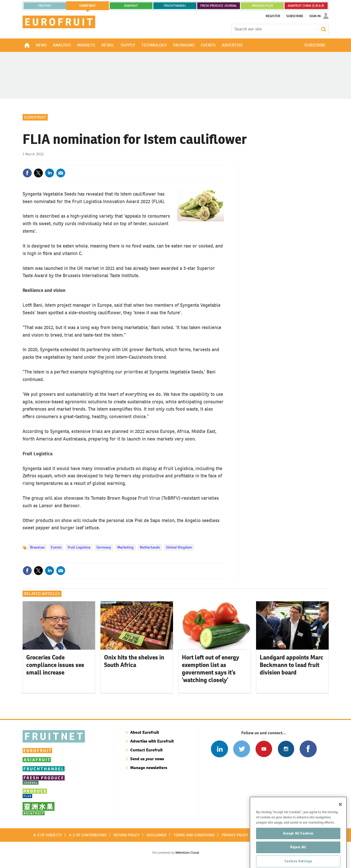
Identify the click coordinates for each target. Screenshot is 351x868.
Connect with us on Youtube (264, 749)
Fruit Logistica (79, 547)
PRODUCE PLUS (262, 6)
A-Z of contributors (88, 835)
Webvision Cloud (187, 853)
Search (324, 29)
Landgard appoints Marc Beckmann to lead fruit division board (291, 665)
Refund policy (127, 835)
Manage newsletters (149, 768)
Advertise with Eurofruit (152, 741)
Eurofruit (35, 117)
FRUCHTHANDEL (175, 6)
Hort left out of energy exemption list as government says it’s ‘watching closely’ (211, 669)
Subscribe (295, 16)
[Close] (340, 822)
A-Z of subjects (48, 835)
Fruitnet (45, 6)
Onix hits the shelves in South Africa (134, 661)
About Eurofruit (145, 732)
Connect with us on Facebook (308, 749)
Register (273, 16)
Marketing (125, 547)
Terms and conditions (194, 835)
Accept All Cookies (298, 851)
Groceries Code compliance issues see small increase (55, 665)
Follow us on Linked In (219, 749)
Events (56, 547)
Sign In (315, 16)
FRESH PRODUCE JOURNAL (219, 6)
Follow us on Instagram (286, 749)
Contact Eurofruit (146, 750)
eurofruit (88, 6)
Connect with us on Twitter (242, 749)
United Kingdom (179, 547)
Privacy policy (235, 835)
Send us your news (147, 759)
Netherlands (150, 547)
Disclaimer (157, 835)
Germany (104, 547)
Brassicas (37, 547)
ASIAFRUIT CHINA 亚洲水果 (306, 6)
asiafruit (131, 6)
